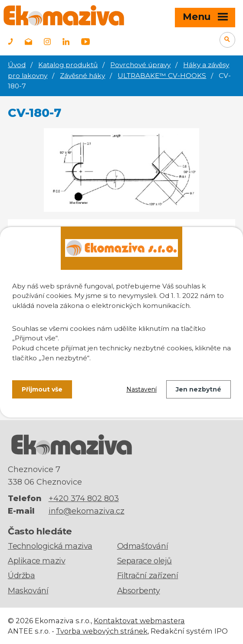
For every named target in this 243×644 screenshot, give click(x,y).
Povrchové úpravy (140, 65)
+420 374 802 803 (84, 498)
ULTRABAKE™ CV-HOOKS (162, 76)
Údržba (21, 576)
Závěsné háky (82, 76)
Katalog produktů (68, 65)
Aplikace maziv (36, 561)
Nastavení (141, 389)
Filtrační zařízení (148, 576)
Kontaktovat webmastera (139, 621)
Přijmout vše (42, 389)
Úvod (17, 65)
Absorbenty (139, 591)
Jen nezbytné (199, 389)
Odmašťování (143, 546)
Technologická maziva (50, 546)
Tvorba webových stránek (102, 631)
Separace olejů (144, 561)
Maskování (28, 591)
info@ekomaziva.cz (87, 511)
